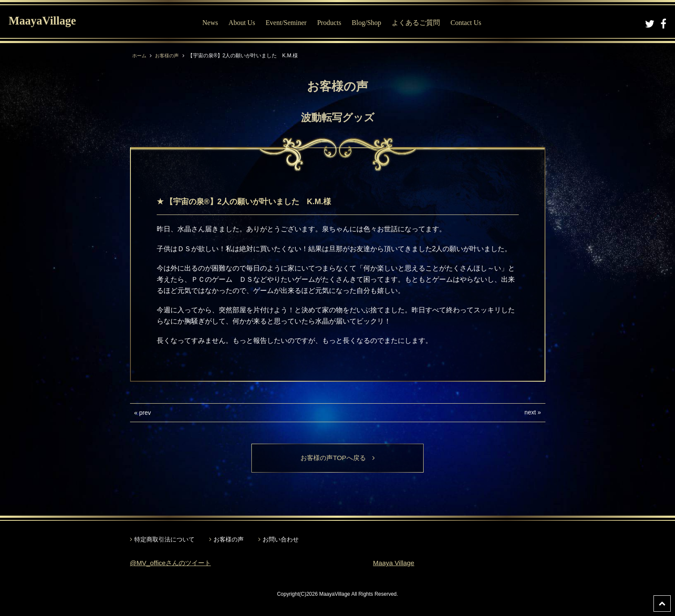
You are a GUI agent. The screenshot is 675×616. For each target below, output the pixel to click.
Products (329, 23)
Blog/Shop (366, 23)
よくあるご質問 (416, 23)
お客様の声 (169, 56)
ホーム (140, 56)
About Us (242, 23)
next (530, 412)
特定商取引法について (164, 540)
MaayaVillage (47, 22)
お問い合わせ (281, 540)
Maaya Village (395, 564)
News (210, 23)
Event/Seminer (286, 23)
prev (145, 413)
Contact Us (466, 23)
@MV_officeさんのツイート (173, 564)
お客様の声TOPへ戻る (338, 458)
